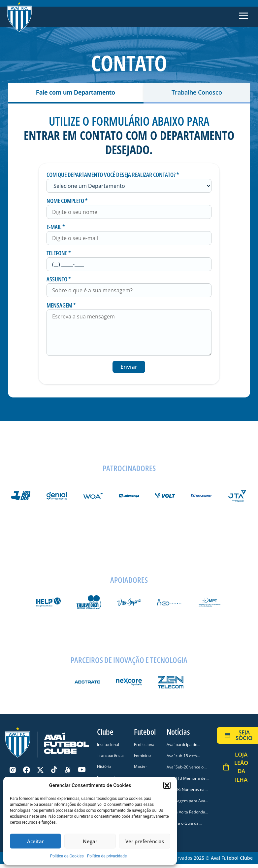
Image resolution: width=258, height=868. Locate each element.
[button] (167, 785)
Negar (90, 841)
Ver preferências (145, 841)
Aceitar (35, 841)
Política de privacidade (107, 856)
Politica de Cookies (67, 856)
